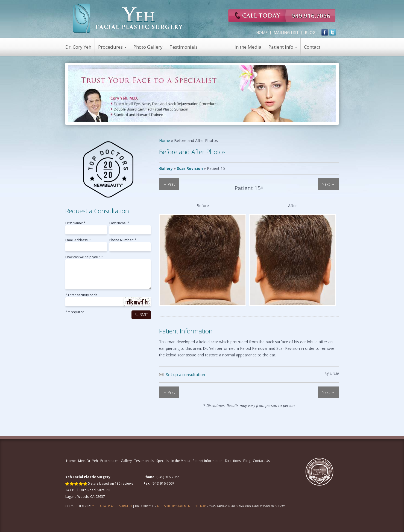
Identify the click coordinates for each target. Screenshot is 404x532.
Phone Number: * (123, 240)
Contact (312, 47)
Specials (163, 461)
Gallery (166, 168)
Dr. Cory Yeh (78, 47)
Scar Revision (190, 168)
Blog (310, 32)
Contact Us (261, 461)
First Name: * (75, 223)
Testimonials (184, 47)
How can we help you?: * (84, 257)
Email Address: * (78, 240)
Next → (328, 184)
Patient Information (208, 461)
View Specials (216, 47)
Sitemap (200, 506)
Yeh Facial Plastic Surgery (112, 506)
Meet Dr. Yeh (88, 461)
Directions (233, 461)
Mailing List (286, 32)
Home (262, 32)
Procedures (112, 47)
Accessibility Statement (174, 506)
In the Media (248, 47)
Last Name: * (119, 223)
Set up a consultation (185, 374)
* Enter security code (81, 295)
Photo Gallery (148, 47)
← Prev (169, 184)
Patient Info (283, 47)
